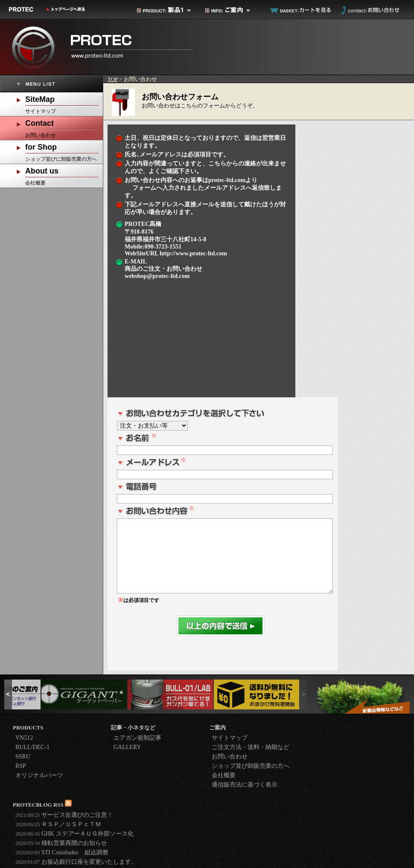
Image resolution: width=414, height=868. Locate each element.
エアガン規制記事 (137, 738)
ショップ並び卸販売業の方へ (251, 766)
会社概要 (64, 175)
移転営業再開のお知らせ (61, 843)
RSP (21, 766)
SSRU (23, 757)
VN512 (24, 738)
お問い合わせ (369, 10)
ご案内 (233, 10)
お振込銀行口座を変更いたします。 (76, 862)
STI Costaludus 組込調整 (62, 852)
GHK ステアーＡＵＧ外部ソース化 (74, 834)
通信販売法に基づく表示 (245, 785)
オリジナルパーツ (39, 775)
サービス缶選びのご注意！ (64, 815)
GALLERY (127, 747)
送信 (220, 626)
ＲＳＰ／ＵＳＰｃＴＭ (58, 824)
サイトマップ (64, 103)
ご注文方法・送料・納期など (251, 747)
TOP (113, 79)
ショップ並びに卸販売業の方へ (64, 151)
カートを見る (301, 10)
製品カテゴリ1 (164, 10)
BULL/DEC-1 (32, 747)
